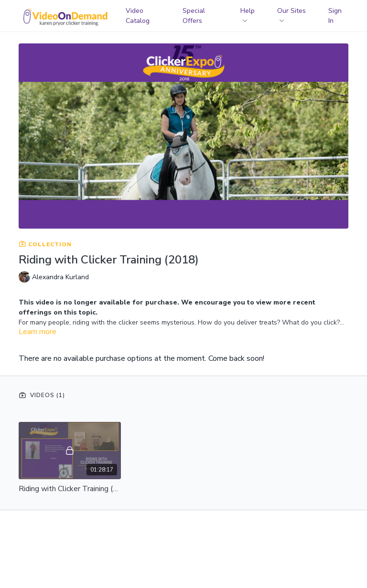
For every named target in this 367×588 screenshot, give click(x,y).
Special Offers (194, 16)
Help (248, 14)
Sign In (335, 16)
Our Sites (291, 14)
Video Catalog (138, 16)
